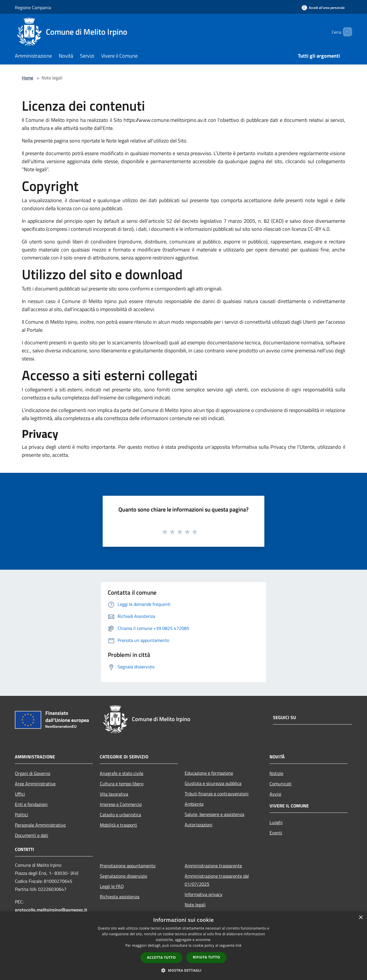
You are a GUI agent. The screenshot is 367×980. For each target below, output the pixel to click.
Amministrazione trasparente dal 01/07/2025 (217, 880)
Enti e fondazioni (31, 804)
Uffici (20, 794)
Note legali (195, 905)
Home (28, 78)
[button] (183, 970)
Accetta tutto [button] (161, 957)
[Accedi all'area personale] (323, 8)
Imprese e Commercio (121, 804)
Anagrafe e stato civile (122, 773)
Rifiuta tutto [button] (207, 957)
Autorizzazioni (199, 825)
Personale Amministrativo (40, 825)
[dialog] (183, 946)
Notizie (276, 773)
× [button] (361, 918)
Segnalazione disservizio (123, 876)
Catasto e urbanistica (120, 815)
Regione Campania (33, 7)
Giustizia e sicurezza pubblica (213, 783)
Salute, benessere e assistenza (214, 814)
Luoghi (276, 822)
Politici (22, 815)
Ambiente (194, 804)
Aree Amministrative (35, 784)
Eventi (276, 833)
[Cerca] (345, 32)
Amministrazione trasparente (213, 866)
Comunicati (281, 784)
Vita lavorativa (114, 794)
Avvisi (275, 794)
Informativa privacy (204, 894)
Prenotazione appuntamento (128, 866)
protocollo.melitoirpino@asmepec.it (51, 910)
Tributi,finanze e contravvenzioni (217, 794)
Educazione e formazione (209, 773)
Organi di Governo (33, 773)
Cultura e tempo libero (122, 784)
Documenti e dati (32, 835)
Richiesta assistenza (120, 897)
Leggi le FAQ (112, 886)
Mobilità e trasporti (118, 825)
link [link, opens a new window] (239, 945)
